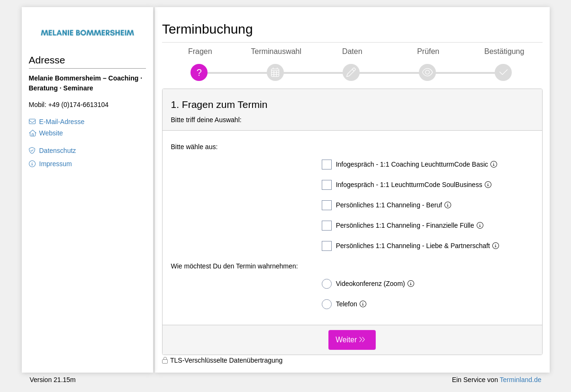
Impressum (56, 164)
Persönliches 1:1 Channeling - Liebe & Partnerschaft (412, 246)
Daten (352, 51)
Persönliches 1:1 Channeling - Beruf (388, 205)
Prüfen (428, 51)
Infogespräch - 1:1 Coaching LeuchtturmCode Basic (411, 165)
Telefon (346, 304)
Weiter (346, 340)
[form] (352, 222)
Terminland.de (521, 380)
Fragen (200, 51)
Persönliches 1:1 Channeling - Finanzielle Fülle (404, 226)
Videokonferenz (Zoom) (370, 284)
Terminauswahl (276, 51)
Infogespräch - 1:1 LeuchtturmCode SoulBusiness (408, 185)
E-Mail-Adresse (62, 122)
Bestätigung (504, 51)
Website (51, 133)
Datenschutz (58, 151)
